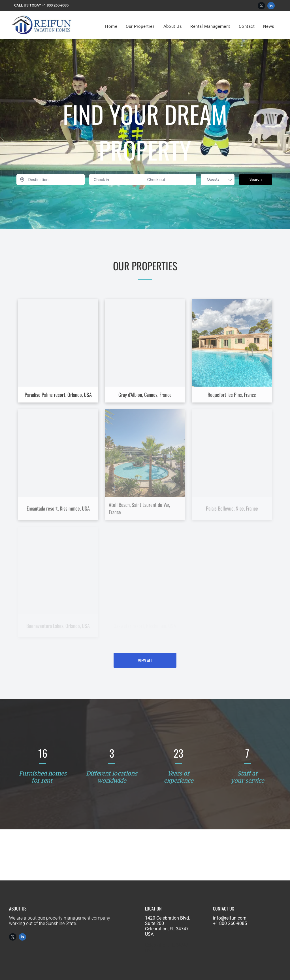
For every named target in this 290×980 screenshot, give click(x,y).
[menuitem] (111, 26)
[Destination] (51, 180)
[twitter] (261, 6)
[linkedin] (271, 6)
